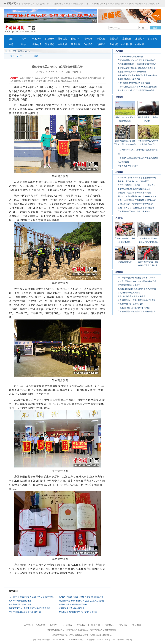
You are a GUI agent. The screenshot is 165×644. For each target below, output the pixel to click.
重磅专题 (114, 44)
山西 (127, 4)
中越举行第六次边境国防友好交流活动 (134, 189)
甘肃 (37, 4)
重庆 (28, 4)
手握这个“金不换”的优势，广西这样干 (133, 181)
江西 (92, 4)
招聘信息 (109, 625)
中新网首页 (10, 3)
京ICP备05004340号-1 (122, 640)
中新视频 (62, 44)
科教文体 (75, 39)
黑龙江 (81, 4)
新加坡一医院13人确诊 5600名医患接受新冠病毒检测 (81, 597)
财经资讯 (50, 39)
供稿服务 (82, 625)
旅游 (11, 44)
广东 (47, 4)
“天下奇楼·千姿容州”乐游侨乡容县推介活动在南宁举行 (31, 597)
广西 (52, 4)
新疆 (150, 4)
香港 (146, 4)
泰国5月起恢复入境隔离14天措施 (73, 604)
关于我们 (28, 625)
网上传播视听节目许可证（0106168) (49, 640)
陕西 (131, 4)
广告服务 (68, 625)
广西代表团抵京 (125, 262)
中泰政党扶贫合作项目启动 (129, 79)
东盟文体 (140, 39)
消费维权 (101, 44)
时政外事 (37, 39)
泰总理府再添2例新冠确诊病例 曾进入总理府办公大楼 (81, 601)
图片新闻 (75, 44)
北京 (23, 4)
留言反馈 (137, 625)
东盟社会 (127, 39)
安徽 (19, 4)
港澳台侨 (88, 39)
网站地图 (123, 625)
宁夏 (112, 4)
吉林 (96, 4)
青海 (117, 4)
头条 (24, 39)
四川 (141, 4)
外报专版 (140, 44)
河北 (61, 4)
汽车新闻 (50, 44)
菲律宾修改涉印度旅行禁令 (20, 604)
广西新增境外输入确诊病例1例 (72, 608)
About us (40, 625)
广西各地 (153, 39)
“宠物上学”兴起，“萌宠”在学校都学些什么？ (136, 204)
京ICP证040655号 (75, 640)
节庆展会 (88, 44)
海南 (56, 4)
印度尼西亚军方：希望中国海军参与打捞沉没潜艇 (30, 608)
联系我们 (54, 625)
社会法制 (62, 39)
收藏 (36, 56)
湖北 (70, 4)
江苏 (87, 4)
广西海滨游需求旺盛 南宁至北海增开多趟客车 (78, 612)
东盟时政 (101, 39)
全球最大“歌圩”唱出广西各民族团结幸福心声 (136, 90)
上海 (136, 4)
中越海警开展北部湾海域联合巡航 (132, 72)
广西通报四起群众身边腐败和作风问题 (25, 612)
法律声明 (95, 625)
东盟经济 (114, 39)
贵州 (42, 4)
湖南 (75, 4)
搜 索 (155, 28)
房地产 (24, 44)
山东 (122, 4)
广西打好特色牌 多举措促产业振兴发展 (134, 83)
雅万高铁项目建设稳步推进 (20, 601)
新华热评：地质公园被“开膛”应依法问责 (134, 193)
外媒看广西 (127, 44)
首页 (11, 39)
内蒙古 (107, 4)
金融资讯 (37, 44)
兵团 (155, 4)
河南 (66, 4)
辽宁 (101, 4)
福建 (33, 4)
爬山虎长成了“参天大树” (128, 166)
